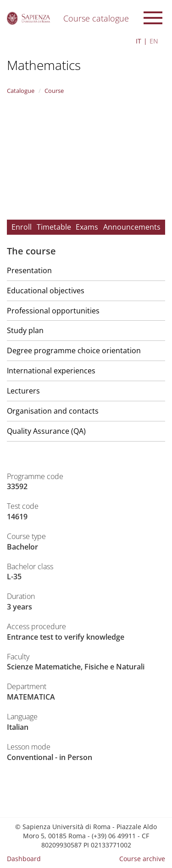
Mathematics (44, 65)
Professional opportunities (53, 311)
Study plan (25, 330)
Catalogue (21, 91)
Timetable (54, 227)
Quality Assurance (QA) (46, 431)
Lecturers (23, 391)
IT (139, 41)
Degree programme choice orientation (74, 350)
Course (54, 91)
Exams (87, 227)
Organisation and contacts (53, 411)
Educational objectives (46, 291)
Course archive (142, 859)
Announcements (132, 227)
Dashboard (24, 859)
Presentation (29, 270)
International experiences (51, 371)
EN (154, 41)
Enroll (22, 227)
